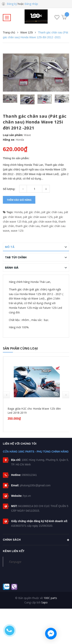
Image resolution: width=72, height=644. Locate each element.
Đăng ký (12, 4)
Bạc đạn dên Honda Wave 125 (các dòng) (33, 409)
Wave (27, 135)
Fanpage (15, 562)
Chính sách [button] (36, 540)
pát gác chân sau (52, 212)
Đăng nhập (31, 4)
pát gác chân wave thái (43, 222)
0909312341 (29, 475)
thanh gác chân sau (28, 226)
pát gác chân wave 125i (38, 217)
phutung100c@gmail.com (35, 485)
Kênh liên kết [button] (14, 551)
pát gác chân (32, 212)
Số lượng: (9, 189)
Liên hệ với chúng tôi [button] (20, 444)
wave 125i (17, 231)
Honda (20, 140)
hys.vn (27, 496)
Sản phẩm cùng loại (20, 348)
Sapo (44, 602)
